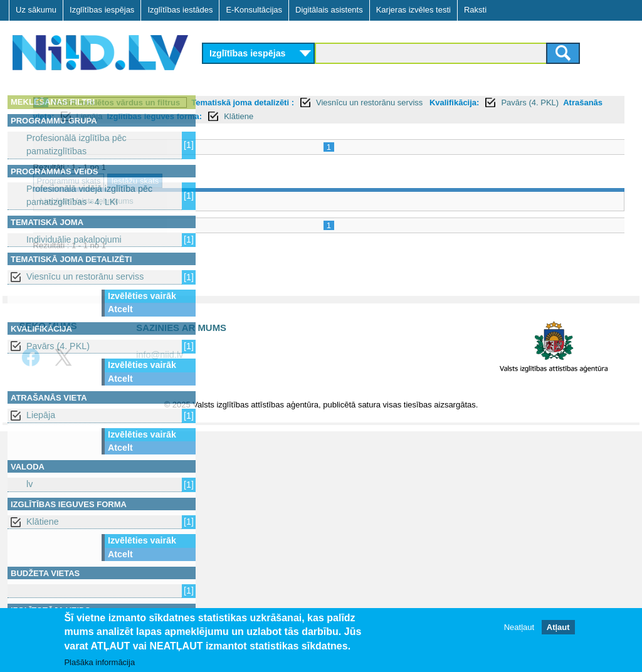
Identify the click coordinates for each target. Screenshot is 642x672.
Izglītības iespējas (102, 10)
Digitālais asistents (329, 10)
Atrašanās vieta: (375, 116)
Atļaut (558, 627)
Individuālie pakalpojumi (74, 239)
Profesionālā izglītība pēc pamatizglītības (76, 144)
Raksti (475, 10)
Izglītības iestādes (180, 10)
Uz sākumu (36, 10)
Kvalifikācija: (235, 116)
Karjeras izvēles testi (413, 10)
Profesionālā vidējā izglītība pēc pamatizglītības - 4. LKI (89, 195)
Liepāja (41, 415)
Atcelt (120, 309)
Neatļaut (519, 627)
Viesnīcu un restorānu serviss (85, 276)
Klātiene (43, 522)
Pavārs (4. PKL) (58, 346)
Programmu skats (241, 181)
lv (29, 484)
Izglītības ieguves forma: (507, 116)
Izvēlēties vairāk (142, 296)
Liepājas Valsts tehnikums (259, 201)
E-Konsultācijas (254, 10)
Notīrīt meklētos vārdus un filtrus (289, 102)
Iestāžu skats (308, 181)
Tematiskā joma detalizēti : (416, 102)
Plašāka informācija (99, 662)
